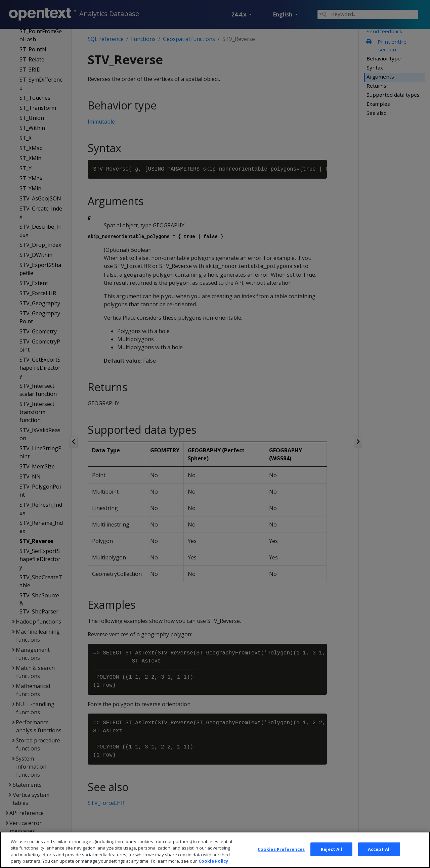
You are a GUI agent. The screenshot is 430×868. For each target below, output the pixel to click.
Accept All (379, 856)
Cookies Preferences (281, 856)
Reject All (331, 856)
